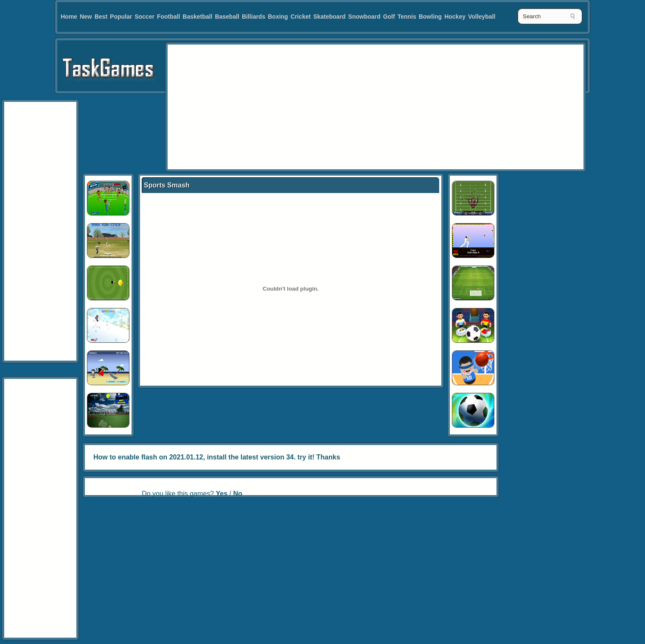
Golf (389, 17)
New (86, 17)
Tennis (407, 17)
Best (101, 17)
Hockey (455, 17)
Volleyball (482, 17)
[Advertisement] (324, 106)
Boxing (278, 17)
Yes (222, 494)
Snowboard (364, 17)
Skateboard (329, 17)
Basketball (197, 17)
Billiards (254, 17)
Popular (121, 17)
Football (168, 17)
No (237, 494)
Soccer (144, 17)
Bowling (430, 17)
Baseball (227, 17)
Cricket (301, 17)
